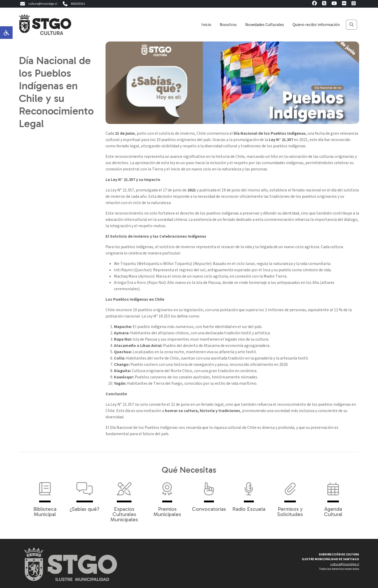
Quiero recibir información (316, 25)
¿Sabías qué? (85, 494)
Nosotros (228, 25)
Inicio (206, 25)
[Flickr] (344, 4)
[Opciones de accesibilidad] (6, 33)
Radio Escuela (249, 494)
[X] (324, 4)
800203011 (73, 4)
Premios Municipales (167, 497)
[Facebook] (314, 4)
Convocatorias (209, 494)
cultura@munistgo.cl (38, 4)
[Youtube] (334, 4)
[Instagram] (354, 4)
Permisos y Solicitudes (290, 497)
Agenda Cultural (333, 497)
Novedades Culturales (265, 25)
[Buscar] (351, 25)
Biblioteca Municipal (45, 497)
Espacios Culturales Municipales (124, 499)
